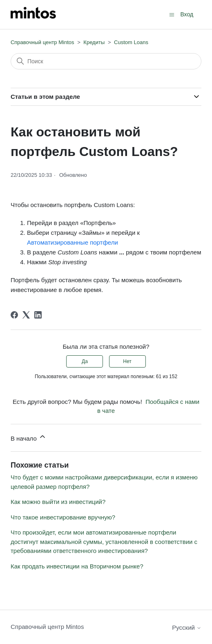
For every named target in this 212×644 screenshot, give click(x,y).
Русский (187, 627)
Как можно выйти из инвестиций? (58, 502)
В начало (29, 437)
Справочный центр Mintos (42, 42)
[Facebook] (14, 315)
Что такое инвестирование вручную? (63, 517)
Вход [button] (187, 14)
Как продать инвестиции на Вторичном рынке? (77, 566)
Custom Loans (131, 42)
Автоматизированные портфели (73, 242)
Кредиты (94, 42)
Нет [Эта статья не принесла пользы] (127, 361)
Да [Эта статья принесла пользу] (85, 361)
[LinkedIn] (38, 315)
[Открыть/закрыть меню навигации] (172, 14)
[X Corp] (26, 315)
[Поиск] (106, 61)
